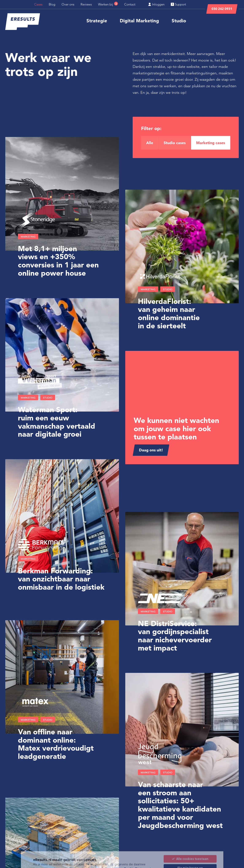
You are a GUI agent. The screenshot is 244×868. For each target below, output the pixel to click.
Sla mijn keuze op (190, 851)
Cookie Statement (137, 852)
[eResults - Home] (23, 22)
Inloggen (156, 4)
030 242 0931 (222, 9)
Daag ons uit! (151, 450)
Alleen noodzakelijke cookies (190, 860)
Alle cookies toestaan (190, 842)
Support (178, 4)
